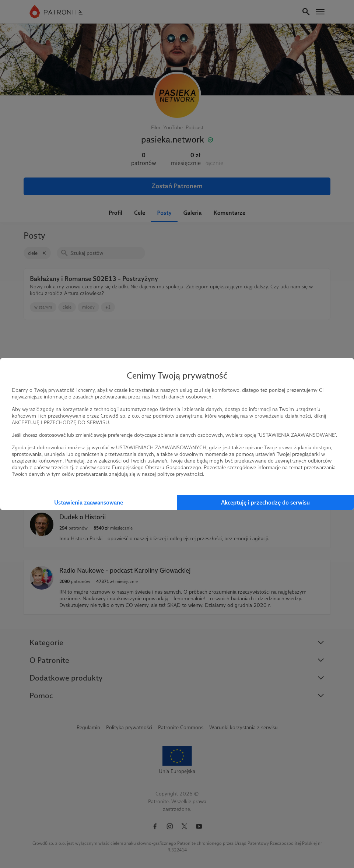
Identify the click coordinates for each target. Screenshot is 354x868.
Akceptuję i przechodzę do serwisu (265, 502)
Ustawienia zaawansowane (89, 502)
